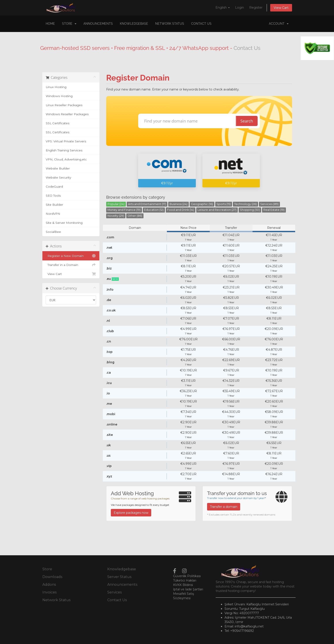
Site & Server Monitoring (64, 223)
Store (69, 24)
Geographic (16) (202, 204)
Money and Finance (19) (124, 210)
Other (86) (135, 216)
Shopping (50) (250, 210)
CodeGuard (54, 186)
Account (279, 24)
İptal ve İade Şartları (188, 589)
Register (256, 8)
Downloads (52, 577)
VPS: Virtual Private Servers (66, 141)
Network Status (170, 24)
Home (50, 24)
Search (247, 121)
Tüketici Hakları (185, 580)
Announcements (98, 24)
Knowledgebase (134, 24)
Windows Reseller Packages (67, 114)
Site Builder (54, 205)
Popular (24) (116, 204)
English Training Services (64, 150)
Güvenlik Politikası (187, 576)
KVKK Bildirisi (183, 585)
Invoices (49, 592)
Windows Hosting (59, 96)
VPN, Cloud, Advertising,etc (66, 159)
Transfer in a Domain (71, 265)
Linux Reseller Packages (64, 105)
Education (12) (154, 210)
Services (114, 592)
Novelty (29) (116, 216)
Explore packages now (131, 513)
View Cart (281, 8)
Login (240, 8)
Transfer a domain (224, 507)
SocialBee (53, 232)
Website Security (58, 177)
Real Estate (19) (274, 210)
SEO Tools (53, 196)
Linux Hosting (56, 87)
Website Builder (58, 168)
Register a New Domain (71, 256)
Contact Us (201, 24)
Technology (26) (245, 204)
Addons (49, 585)
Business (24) (178, 204)
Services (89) (269, 204)
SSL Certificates (58, 123)
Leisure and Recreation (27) (217, 210)
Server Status (119, 577)
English (223, 8)
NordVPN (53, 214)
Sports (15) (224, 204)
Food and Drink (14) (181, 210)
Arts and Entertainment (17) (147, 204)
